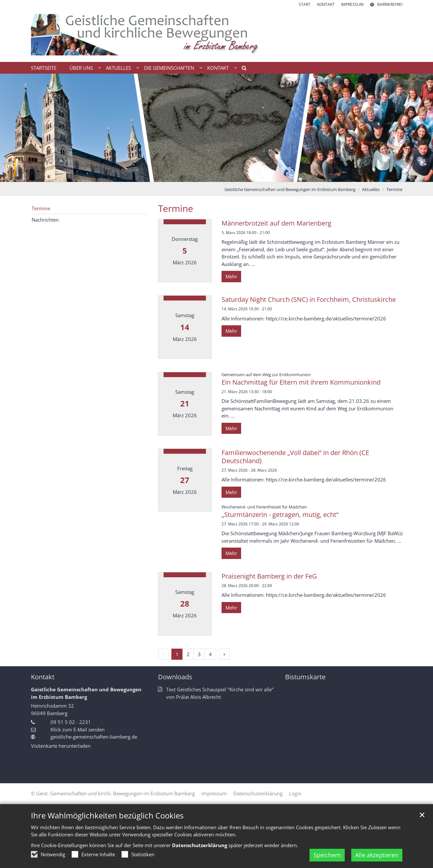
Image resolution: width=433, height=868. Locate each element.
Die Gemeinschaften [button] (169, 68)
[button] (242, 69)
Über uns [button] (81, 68)
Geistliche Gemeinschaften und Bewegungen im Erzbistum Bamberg (290, 189)
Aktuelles (371, 189)
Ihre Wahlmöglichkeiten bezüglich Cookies (107, 816)
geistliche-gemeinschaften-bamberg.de (94, 737)
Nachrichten (45, 220)
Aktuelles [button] (118, 68)
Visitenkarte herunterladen (61, 746)
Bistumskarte (305, 677)
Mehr (231, 276)
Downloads (175, 677)
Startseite (44, 68)
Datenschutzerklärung (200, 845)
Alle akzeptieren (377, 855)
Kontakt (43, 677)
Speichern (327, 855)
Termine (394, 189)
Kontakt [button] (218, 68)
